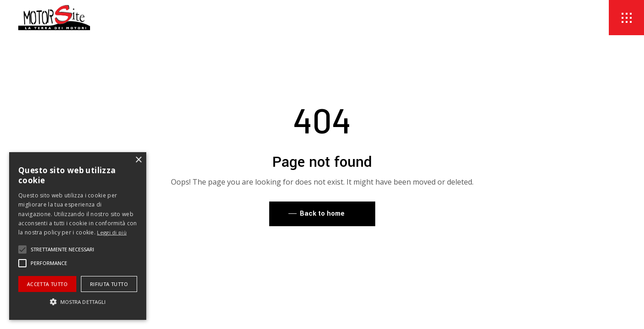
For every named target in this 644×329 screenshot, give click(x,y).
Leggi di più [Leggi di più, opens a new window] (112, 232)
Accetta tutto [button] (47, 284)
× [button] (138, 160)
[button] (22, 249)
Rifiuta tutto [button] (109, 284)
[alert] (78, 236)
